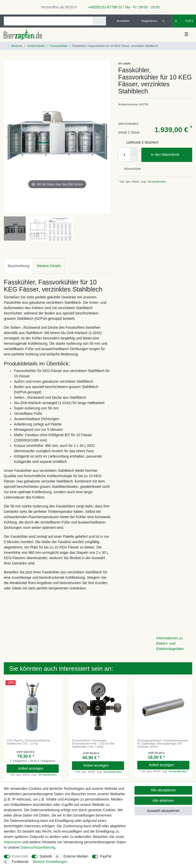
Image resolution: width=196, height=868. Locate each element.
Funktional (20, 862)
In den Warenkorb (170, 155)
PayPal (105, 856)
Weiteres (16, 46)
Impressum (13, 842)
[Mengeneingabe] (124, 155)
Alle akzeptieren (163, 790)
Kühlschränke (36, 46)
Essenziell (20, 856)
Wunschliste (131, 169)
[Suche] (99, 21)
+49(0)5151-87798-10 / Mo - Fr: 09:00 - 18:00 (122, 7)
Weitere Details (49, 266)
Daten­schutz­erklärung (38, 847)
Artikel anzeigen (36, 768)
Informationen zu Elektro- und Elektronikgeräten (170, 643)
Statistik (46, 856)
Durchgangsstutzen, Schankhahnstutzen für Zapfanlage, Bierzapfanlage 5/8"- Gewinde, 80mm (163, 744)
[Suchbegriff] (48, 21)
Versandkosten (156, 182)
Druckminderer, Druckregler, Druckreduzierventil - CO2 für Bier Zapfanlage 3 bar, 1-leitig (93, 744)
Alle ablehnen (163, 801)
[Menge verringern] (134, 158)
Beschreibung (19, 266)
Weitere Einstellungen (50, 862)
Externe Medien (76, 856)
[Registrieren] (147, 21)
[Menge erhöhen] (134, 151)
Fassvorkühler (58, 46)
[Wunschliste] (166, 21)
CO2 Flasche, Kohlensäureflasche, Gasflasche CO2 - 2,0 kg (29, 742)
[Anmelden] (121, 21)
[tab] (19, 266)
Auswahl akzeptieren (163, 811)
